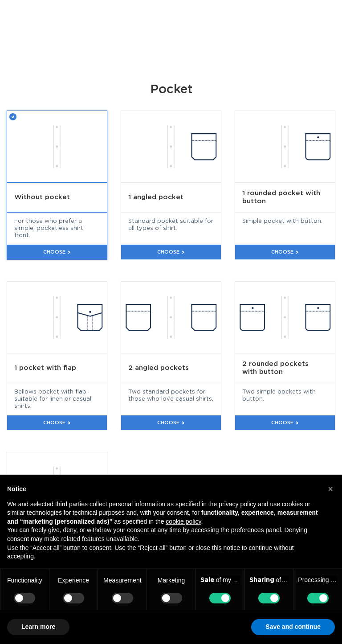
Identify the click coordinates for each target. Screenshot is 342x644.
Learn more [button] (38, 627)
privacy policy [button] (237, 504)
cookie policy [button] (183, 521)
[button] (330, 489)
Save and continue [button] (293, 627)
